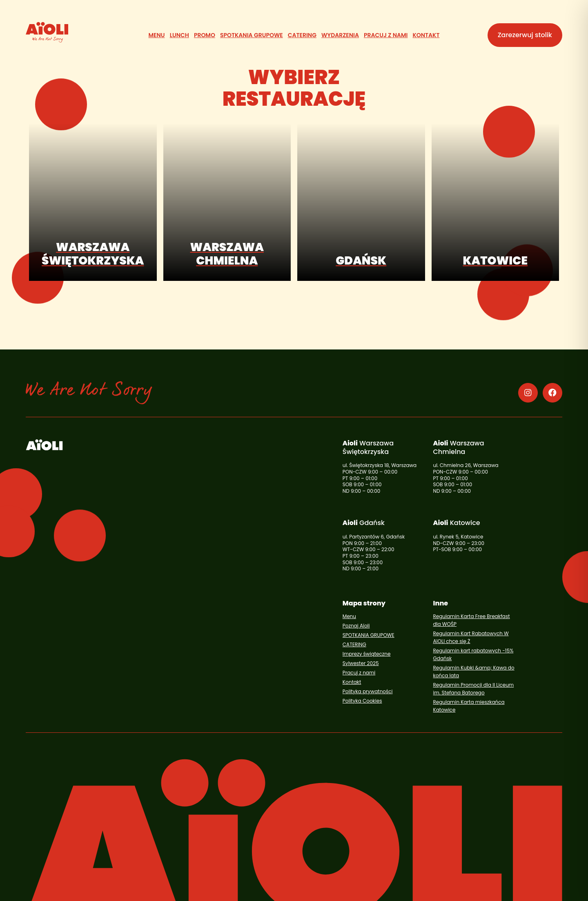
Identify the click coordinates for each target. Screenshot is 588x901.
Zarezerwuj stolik (525, 35)
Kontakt (352, 682)
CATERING (354, 644)
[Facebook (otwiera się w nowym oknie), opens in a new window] (552, 393)
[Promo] (205, 35)
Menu (349, 616)
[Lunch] (179, 35)
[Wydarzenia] (340, 35)
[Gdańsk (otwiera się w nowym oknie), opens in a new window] (361, 202)
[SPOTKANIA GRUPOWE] (252, 35)
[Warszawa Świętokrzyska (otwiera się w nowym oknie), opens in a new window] (93, 202)
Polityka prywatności (368, 691)
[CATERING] (302, 35)
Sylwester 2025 (361, 663)
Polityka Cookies (362, 701)
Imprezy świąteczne (367, 654)
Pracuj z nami (359, 673)
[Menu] (157, 35)
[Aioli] (47, 32)
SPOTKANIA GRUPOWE (369, 635)
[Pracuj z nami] (386, 35)
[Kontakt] (426, 35)
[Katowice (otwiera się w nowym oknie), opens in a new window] (496, 202)
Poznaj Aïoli (356, 626)
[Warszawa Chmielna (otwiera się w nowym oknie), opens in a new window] (227, 202)
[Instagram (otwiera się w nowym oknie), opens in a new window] (528, 393)
